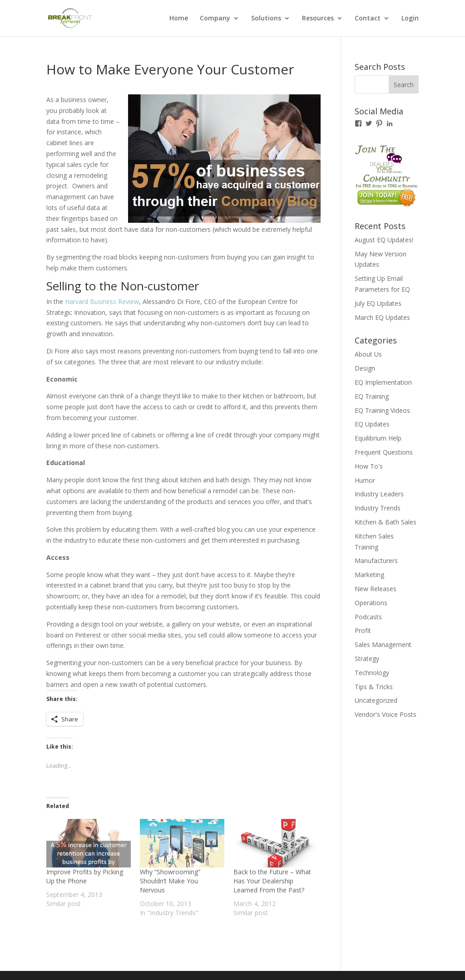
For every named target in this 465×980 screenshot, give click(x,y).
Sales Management (383, 644)
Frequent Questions (384, 452)
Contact (368, 19)
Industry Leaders (379, 494)
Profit (363, 630)
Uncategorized (376, 700)
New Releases (376, 589)
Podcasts (368, 617)
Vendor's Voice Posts (386, 714)
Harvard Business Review (102, 301)
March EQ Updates (382, 317)
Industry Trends (378, 508)
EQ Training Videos (382, 410)
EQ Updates (372, 424)
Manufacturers (376, 561)
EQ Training (372, 396)
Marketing (369, 575)
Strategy (367, 659)
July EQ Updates (378, 303)
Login (410, 19)
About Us (368, 354)
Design (365, 368)
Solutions (266, 19)
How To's (369, 466)
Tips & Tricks (374, 687)
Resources (318, 19)
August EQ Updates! (384, 240)
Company (215, 19)
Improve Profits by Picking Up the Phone (85, 876)
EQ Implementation (383, 382)
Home (179, 19)
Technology (372, 673)
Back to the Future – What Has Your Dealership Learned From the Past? (272, 881)
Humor (365, 480)
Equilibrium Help (378, 438)
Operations (371, 603)
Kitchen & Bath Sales (386, 522)
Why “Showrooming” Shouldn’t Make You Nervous (170, 881)
